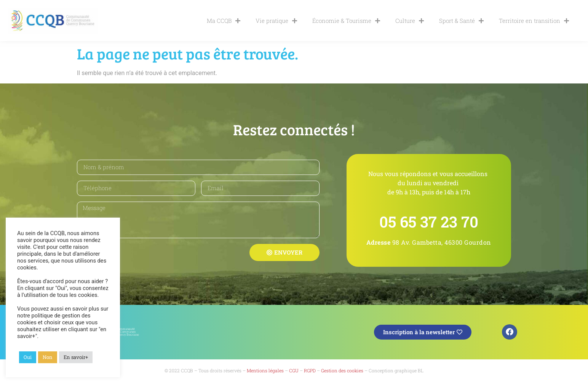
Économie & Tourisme (346, 21)
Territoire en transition (534, 21)
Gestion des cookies (342, 370)
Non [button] (48, 357)
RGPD (310, 370)
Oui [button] (28, 357)
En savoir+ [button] (76, 357)
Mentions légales (265, 370)
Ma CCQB (224, 21)
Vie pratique (276, 21)
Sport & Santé (461, 21)
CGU (294, 370)
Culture (410, 21)
